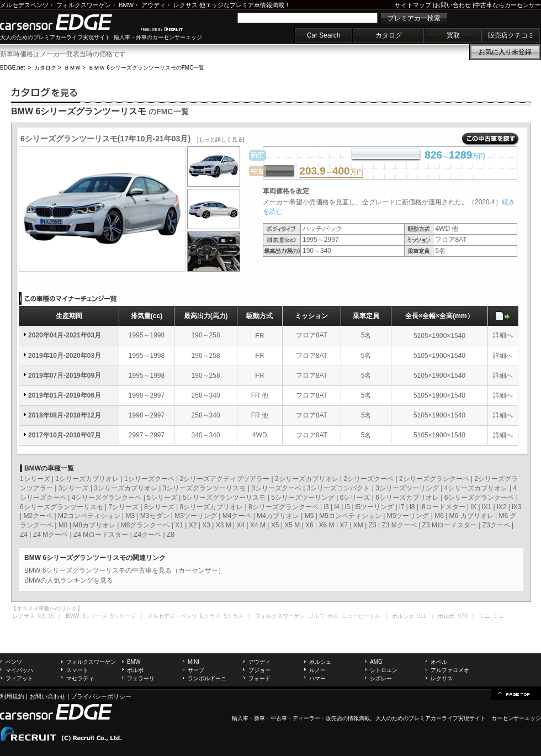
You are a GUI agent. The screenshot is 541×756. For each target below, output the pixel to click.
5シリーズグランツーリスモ (224, 498)
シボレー (381, 678)
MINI (193, 662)
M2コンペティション (89, 516)
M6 (439, 516)
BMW (126, 5)
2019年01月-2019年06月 (65, 395)
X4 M (258, 525)
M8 (63, 525)
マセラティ (80, 678)
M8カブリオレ (94, 525)
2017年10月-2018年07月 (65, 435)
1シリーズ (35, 479)
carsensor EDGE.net (68, 22)
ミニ (498, 616)
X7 (344, 525)
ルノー (317, 670)
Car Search (324, 35)
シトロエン (384, 670)
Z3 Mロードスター (450, 525)
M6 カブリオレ (471, 516)
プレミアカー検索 (414, 18)
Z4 (24, 535)
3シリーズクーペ (276, 488)
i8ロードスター (442, 507)
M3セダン (155, 516)
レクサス (185, 5)
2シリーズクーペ (368, 479)
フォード (259, 678)
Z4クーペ (147, 535)
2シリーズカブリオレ (307, 479)
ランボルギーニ (207, 678)
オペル (439, 662)
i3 (326, 507)
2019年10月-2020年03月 (65, 356)
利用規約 (12, 696)
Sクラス (234, 616)
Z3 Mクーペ (399, 525)
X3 (206, 525)
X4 (240, 525)
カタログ (389, 35)
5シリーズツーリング (303, 498)
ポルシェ (320, 662)
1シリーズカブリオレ (87, 479)
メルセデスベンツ (24, 5)
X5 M (292, 525)
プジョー (259, 670)
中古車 (279, 718)
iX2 (502, 507)
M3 (130, 516)
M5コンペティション (350, 516)
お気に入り (505, 52)
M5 (309, 516)
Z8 (171, 535)
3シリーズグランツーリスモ (205, 488)
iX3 (516, 507)
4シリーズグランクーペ (107, 498)
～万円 (331, 172)
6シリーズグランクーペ (479, 498)
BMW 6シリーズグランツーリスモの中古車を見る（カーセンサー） (124, 570)
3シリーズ (74, 488)
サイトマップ (413, 5)
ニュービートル (361, 616)
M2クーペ (38, 516)
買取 (453, 35)
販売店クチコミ (511, 35)
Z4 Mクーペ (51, 535)
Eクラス (210, 616)
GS (41, 616)
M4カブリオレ (278, 516)
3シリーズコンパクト (339, 488)
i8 (412, 507)
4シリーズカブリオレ (476, 488)
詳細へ (503, 335)
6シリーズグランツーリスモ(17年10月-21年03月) (132, 139)
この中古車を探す (490, 139)
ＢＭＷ (72, 68)
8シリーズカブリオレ (211, 507)
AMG (376, 662)
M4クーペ (237, 516)
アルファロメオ (450, 670)
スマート (77, 670)
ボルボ (135, 670)
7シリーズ (123, 507)
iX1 (487, 507)
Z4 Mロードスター (101, 535)
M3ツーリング (196, 516)
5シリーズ (162, 498)
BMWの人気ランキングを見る (69, 580)
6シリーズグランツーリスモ (62, 507)
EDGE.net (12, 68)
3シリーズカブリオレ (126, 488)
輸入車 (240, 718)
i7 (402, 507)
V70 (463, 616)
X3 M (224, 525)
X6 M (327, 525)
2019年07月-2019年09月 (65, 376)
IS (51, 616)
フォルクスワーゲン (84, 5)
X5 (275, 525)
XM (358, 525)
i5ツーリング (375, 507)
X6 (309, 525)
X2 (193, 525)
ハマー (317, 678)
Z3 (373, 525)
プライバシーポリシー (101, 696)
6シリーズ (355, 498)
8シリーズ (159, 507)
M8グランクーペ (145, 525)
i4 (337, 507)
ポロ (333, 616)
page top (516, 694)
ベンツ (14, 662)
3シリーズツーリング (407, 488)
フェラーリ (141, 678)
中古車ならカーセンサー (508, 5)
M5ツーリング (408, 516)
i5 (348, 507)
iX (473, 507)
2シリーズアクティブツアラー (224, 479)
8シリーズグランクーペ (283, 507)
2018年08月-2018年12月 (65, 415)
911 (422, 616)
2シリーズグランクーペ (434, 479)
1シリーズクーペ (149, 479)
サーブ (196, 670)
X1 (179, 525)
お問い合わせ (453, 5)
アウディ (153, 5)
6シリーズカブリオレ (407, 498)
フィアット (19, 678)
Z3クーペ (496, 525)
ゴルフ (316, 616)
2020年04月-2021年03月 (65, 335)
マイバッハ (19, 670)
